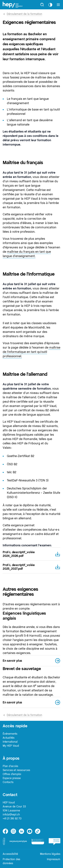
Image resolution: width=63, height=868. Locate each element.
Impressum (54, 859)
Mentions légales (50, 854)
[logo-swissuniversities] (18, 841)
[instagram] (13, 831)
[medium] (30, 831)
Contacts (8, 782)
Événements (10, 734)
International (10, 742)
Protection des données (11, 861)
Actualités (9, 738)
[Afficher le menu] (58, 5)
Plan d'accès (10, 766)
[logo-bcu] (55, 841)
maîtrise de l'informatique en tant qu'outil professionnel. (32, 352)
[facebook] (5, 831)
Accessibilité (10, 854)
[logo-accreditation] (38, 842)
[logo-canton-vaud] (4, 842)
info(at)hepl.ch (11, 815)
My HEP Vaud (11, 746)
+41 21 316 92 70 (12, 819)
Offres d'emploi (12, 774)
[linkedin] (22, 831)
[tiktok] (38, 831)
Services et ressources (16, 770)
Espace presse (12, 778)
